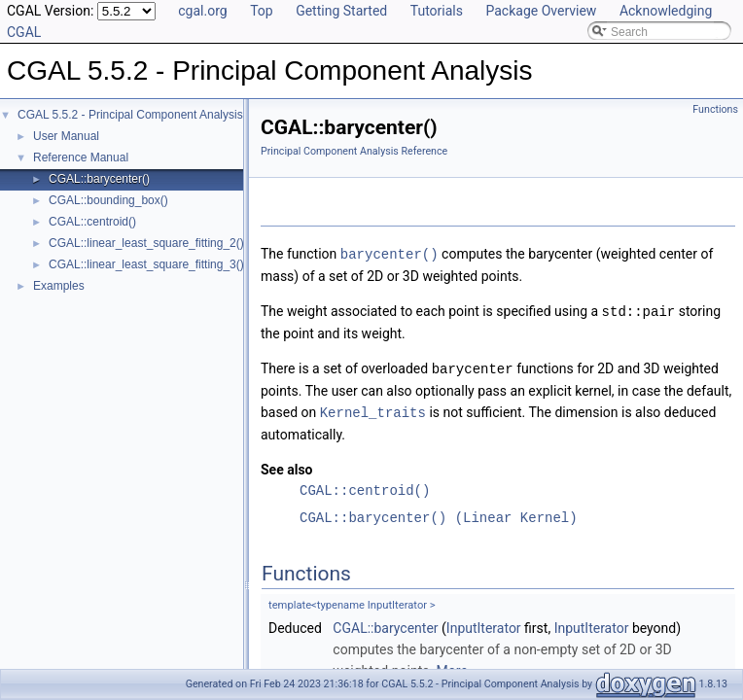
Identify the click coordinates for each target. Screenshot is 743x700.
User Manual (66, 136)
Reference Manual (81, 157)
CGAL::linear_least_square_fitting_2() (146, 243)
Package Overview (541, 11)
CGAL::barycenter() (99, 179)
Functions (715, 109)
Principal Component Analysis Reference (354, 151)
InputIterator (484, 624)
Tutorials (437, 11)
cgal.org (202, 11)
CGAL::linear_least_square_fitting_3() (146, 264)
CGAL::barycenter (385, 624)
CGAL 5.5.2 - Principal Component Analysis (130, 115)
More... (458, 667)
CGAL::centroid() (92, 222)
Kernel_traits (373, 409)
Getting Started (341, 11)
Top (262, 11)
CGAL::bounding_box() (108, 200)
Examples (59, 286)
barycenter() (389, 253)
